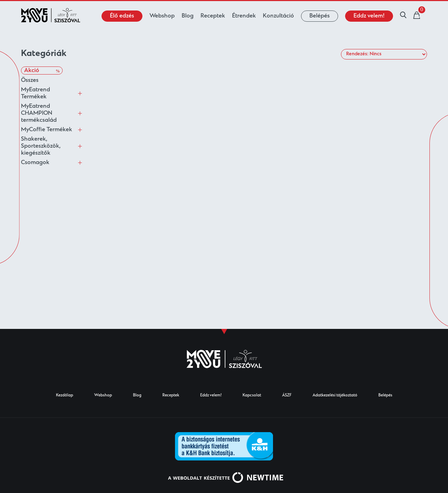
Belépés (320, 16)
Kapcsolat (252, 396)
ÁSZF (287, 396)
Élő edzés (122, 16)
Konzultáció (278, 16)
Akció (42, 71)
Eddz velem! (369, 16)
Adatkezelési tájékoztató (335, 396)
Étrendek (244, 16)
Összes (30, 80)
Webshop (162, 16)
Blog (188, 16)
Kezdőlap (65, 396)
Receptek (213, 16)
